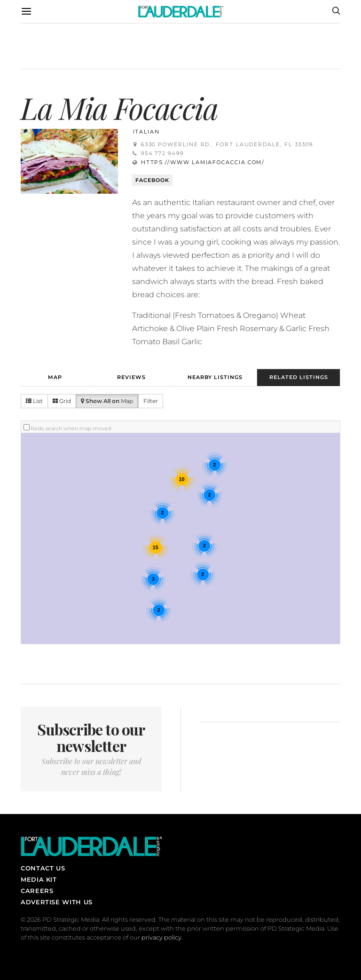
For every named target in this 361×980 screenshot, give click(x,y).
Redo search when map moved (71, 428)
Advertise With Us (57, 902)
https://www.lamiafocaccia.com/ (203, 162)
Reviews (131, 377)
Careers (37, 891)
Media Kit (39, 879)
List (34, 401)
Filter (151, 401)
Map (55, 377)
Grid (62, 401)
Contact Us (43, 868)
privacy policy (161, 937)
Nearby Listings (215, 377)
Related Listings (299, 377)
